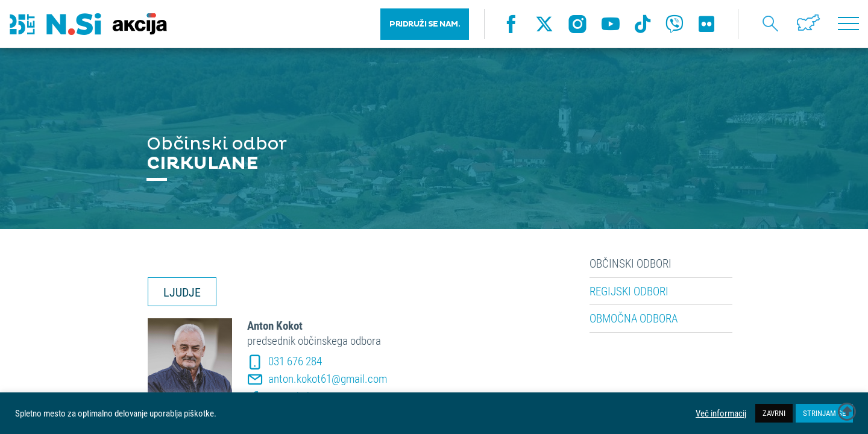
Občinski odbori (631, 263)
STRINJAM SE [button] (824, 413)
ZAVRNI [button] (774, 413)
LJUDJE (182, 292)
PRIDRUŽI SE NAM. (425, 24)
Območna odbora (634, 318)
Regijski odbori (629, 291)
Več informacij (721, 414)
